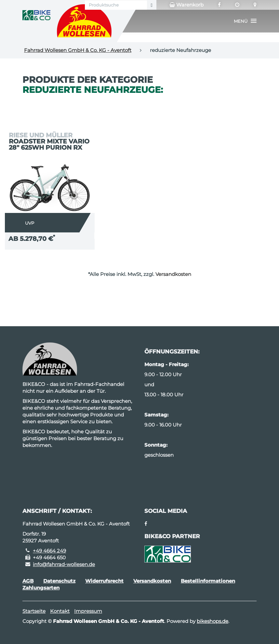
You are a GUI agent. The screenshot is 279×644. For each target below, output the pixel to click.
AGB (28, 581)
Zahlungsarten (41, 588)
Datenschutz (59, 581)
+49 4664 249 (49, 551)
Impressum (88, 611)
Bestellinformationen (208, 581)
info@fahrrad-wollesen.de (64, 564)
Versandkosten (173, 274)
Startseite (34, 611)
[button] (245, 21)
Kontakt (60, 611)
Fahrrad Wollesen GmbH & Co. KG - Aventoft (78, 50)
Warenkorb (186, 5)
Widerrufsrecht (104, 581)
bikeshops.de (213, 621)
